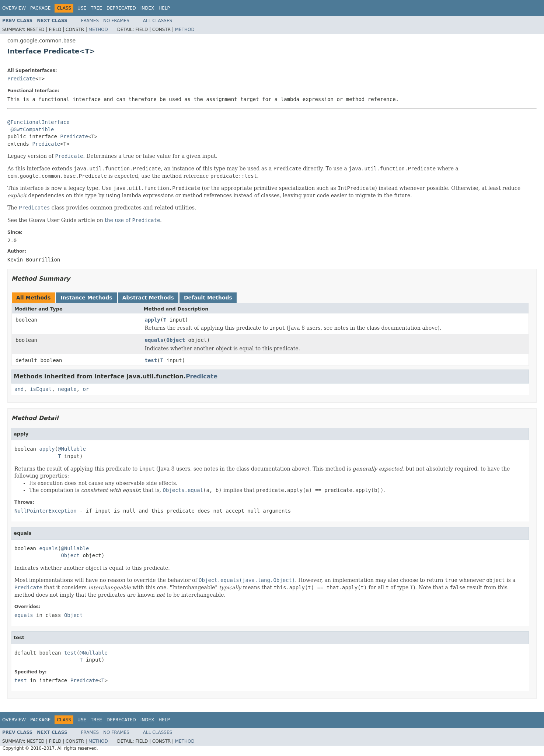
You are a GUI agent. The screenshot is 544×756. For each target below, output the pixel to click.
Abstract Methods (148, 298)
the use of (132, 220)
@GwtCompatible (32, 129)
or (86, 389)
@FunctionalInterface (39, 122)
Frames (90, 21)
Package (40, 8)
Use (82, 8)
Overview (14, 8)
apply (153, 320)
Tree (96, 8)
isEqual (41, 389)
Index (147, 8)
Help (164, 8)
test (151, 360)
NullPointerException (46, 511)
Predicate (21, 79)
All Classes (158, 21)
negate (67, 389)
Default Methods (208, 298)
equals (154, 340)
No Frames (116, 21)
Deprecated (121, 8)
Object (176, 340)
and (19, 389)
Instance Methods (86, 298)
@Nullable (72, 449)
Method (98, 30)
